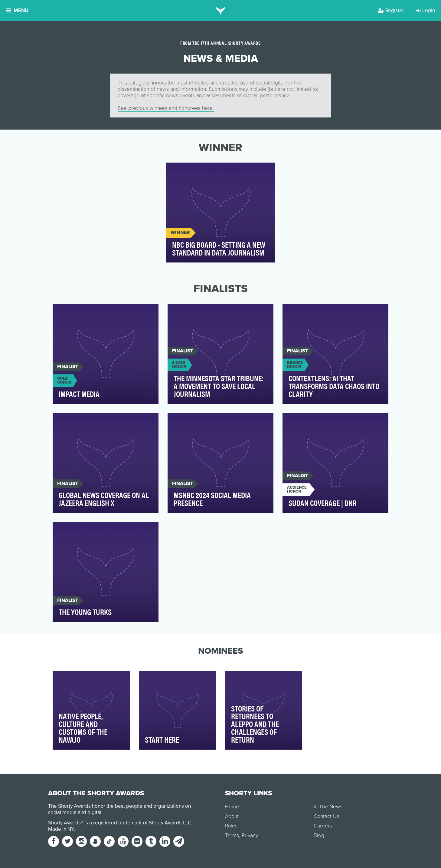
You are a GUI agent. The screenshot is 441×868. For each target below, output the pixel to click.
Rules (231, 826)
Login (426, 10)
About (232, 816)
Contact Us (326, 816)
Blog (319, 835)
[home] (221, 11)
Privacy (250, 835)
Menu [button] (17, 10)
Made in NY (61, 829)
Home (232, 807)
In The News (328, 807)
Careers (323, 826)
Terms (232, 835)
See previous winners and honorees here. (166, 108)
